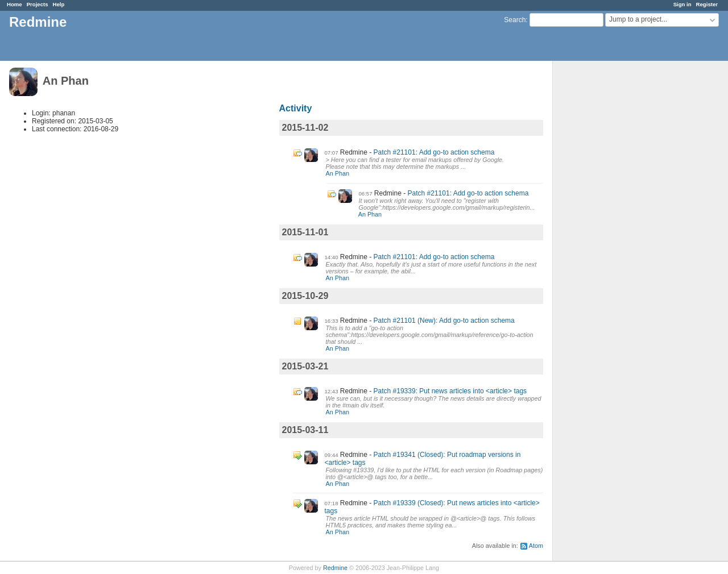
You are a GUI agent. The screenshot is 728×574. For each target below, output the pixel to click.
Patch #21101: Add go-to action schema (434, 152)
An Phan (338, 173)
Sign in (682, 4)
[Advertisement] (610, 239)
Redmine (335, 568)
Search (515, 20)
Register (707, 4)
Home (15, 4)
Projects (38, 4)
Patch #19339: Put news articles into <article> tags (450, 391)
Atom (536, 546)
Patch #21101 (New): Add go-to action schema (444, 321)
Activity (296, 108)
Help (59, 4)
